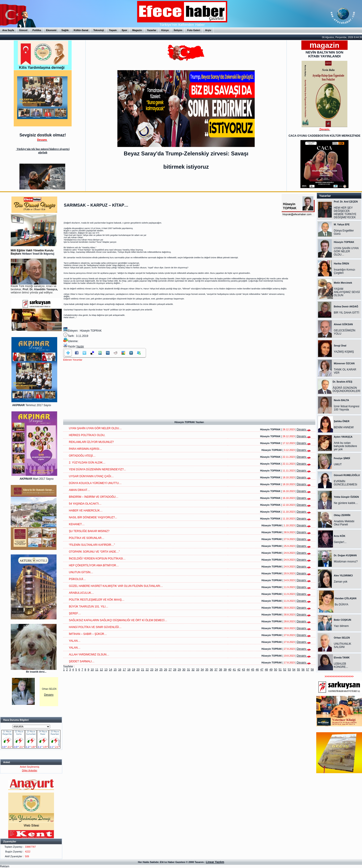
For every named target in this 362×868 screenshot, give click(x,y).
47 (262, 670)
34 (202, 670)
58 (312, 670)
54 (294, 670)
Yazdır (80, 346)
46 (257, 670)
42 (239, 670)
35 (207, 670)
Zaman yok (341, 582)
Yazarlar (152, 30)
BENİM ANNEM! (344, 427)
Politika (37, 30)
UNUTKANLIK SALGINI (343, 645)
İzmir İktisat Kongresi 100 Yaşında (347, 408)
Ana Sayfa (8, 30)
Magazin (137, 30)
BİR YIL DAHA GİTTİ (347, 313)
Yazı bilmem (341, 626)
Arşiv (208, 30)
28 (175, 670)
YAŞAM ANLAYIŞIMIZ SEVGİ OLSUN (347, 292)
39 (225, 670)
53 (289, 670)
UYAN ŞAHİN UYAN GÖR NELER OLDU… (346, 251)
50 (275, 670)
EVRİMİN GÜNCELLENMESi (346, 483)
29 (179, 670)
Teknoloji (99, 30)
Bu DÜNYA (342, 604)
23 (152, 670)
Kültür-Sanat (81, 30)
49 (271, 670)
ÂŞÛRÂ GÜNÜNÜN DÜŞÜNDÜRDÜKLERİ (347, 389)
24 (156, 670)
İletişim (178, 30)
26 (166, 670)
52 (285, 670)
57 (308, 670)
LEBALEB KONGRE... (341, 665)
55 (299, 670)
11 (97, 670)
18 (129, 670)
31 (188, 670)
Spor (124, 30)
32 (193, 670)
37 (216, 670)
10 (92, 670)
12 (101, 670)
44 (248, 670)
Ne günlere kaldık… (346, 503)
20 (138, 670)
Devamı (49, 695)
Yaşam (113, 30)
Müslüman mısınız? (346, 562)
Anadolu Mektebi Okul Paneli (344, 523)
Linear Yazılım (215, 862)
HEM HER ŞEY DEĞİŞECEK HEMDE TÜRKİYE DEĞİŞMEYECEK (345, 213)
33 (198, 670)
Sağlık (65, 30)
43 (243, 670)
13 (106, 670)
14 (110, 670)
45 (253, 670)
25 (161, 670)
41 (234, 670)
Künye (165, 30)
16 (120, 670)
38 (220, 670)
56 (303, 670)
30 (184, 670)
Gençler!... (340, 542)
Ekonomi (51, 30)
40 (230, 670)
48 (266, 670)
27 (170, 670)
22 (147, 670)
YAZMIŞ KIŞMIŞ (344, 352)
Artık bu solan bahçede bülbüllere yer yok (345, 446)
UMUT (338, 464)
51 (280, 670)
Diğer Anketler (30, 770)
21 (143, 670)
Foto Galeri (194, 30)
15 (115, 670)
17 (124, 670)
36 (211, 670)
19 (134, 670)
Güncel (23, 30)
